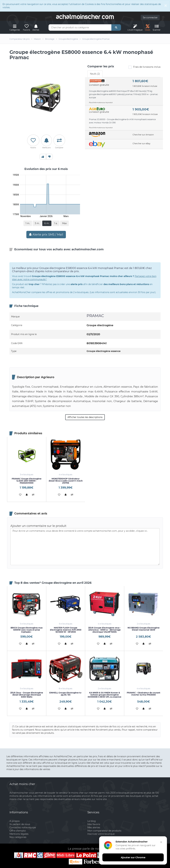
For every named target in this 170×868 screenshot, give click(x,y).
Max (64, 223)
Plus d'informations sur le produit (101, 102)
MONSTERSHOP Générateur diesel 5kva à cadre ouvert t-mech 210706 (66, 481)
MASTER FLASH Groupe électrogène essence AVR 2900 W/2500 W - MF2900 (66, 630)
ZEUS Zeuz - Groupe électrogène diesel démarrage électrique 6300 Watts (27, 695)
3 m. (37, 223)
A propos (15, 821)
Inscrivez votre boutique (101, 834)
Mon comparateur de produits (104, 831)
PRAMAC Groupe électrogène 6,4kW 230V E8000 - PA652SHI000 (27, 481)
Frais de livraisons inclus (144, 67)
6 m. (47, 223)
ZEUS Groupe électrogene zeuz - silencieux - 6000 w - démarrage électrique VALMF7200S (105, 630)
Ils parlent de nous (20, 824)
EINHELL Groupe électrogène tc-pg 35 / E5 (66, 694)
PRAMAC (95, 316)
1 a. (56, 223)
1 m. (28, 223)
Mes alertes (94, 827)
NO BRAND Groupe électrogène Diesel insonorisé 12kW (144, 629)
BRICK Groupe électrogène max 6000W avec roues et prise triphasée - (27, 630)
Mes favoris (94, 824)
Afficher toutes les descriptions (85, 417)
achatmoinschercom (85, 17)
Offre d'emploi (18, 831)
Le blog (92, 821)
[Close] (166, 5)
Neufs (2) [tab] (95, 74)
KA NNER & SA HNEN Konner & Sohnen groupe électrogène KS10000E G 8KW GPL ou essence (105, 695)
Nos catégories (18, 837)
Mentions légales (19, 834)
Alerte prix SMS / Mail (46, 235)
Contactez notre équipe (23, 827)
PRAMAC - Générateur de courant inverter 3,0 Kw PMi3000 (143, 694)
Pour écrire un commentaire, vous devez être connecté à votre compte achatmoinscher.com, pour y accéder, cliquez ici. (85, 547)
